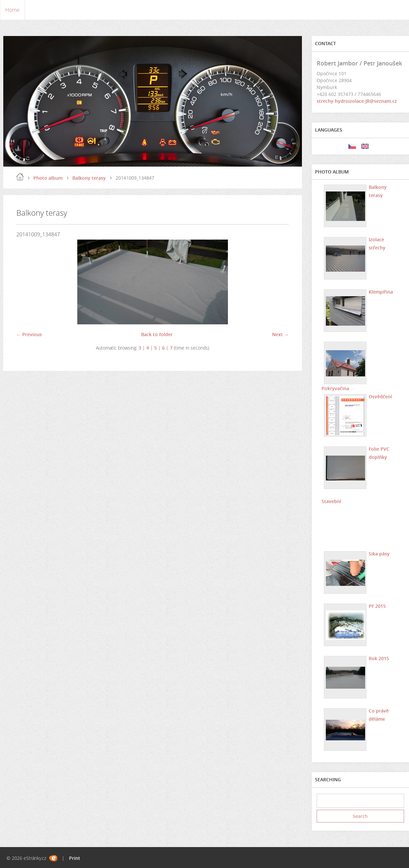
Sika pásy (379, 554)
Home (12, 10)
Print (75, 858)
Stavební (331, 501)
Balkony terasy (89, 178)
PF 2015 (377, 606)
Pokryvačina (335, 388)
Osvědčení (380, 397)
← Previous (29, 334)
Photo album (48, 178)
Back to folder (157, 334)
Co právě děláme (379, 715)
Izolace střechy (377, 244)
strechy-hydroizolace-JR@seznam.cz (357, 101)
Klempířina (381, 292)
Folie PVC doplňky (379, 453)
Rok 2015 (379, 658)
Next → (280, 334)
